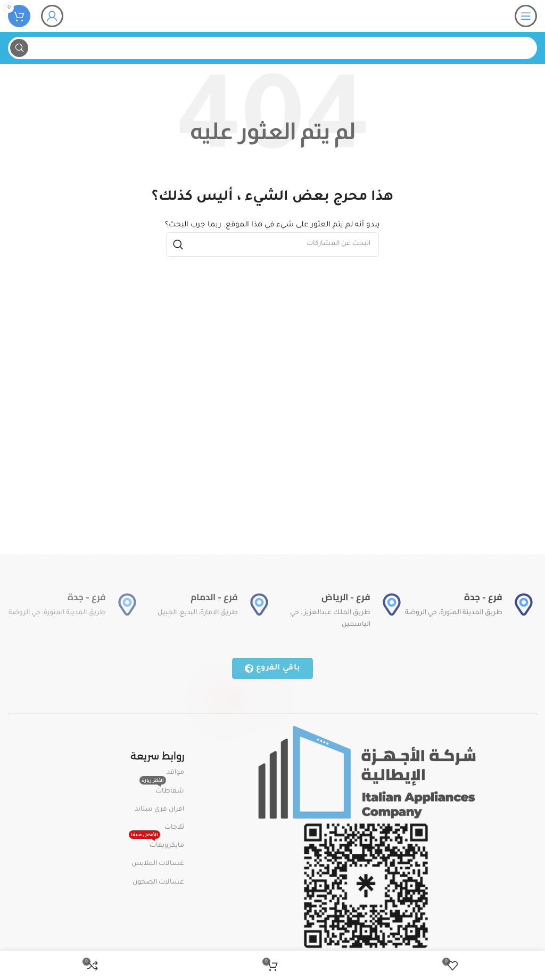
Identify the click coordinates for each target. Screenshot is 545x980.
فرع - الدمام (214, 597)
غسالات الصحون (158, 883)
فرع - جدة (483, 597)
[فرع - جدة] (524, 605)
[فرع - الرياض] (392, 605)
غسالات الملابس (158, 864)
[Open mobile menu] (526, 16)
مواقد (175, 773)
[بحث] (272, 48)
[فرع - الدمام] (259, 605)
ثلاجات (174, 828)
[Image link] (366, 773)
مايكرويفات (156, 843)
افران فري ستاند (159, 810)
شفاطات (162, 789)
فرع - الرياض (346, 597)
